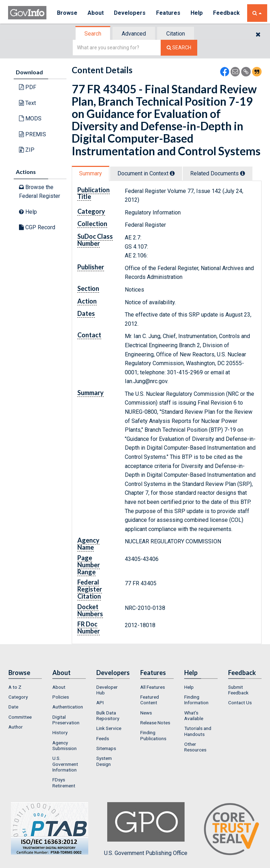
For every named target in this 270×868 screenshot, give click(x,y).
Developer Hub (107, 690)
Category (18, 697)
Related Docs (218, 173)
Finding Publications (153, 735)
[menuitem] (25, 687)
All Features (153, 687)
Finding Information (196, 700)
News (146, 713)
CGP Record (37, 227)
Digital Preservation (66, 720)
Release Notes (155, 723)
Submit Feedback (238, 690)
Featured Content (150, 700)
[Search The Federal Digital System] (179, 48)
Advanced (134, 34)
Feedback (226, 13)
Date (13, 707)
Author (16, 727)
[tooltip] (172, 173)
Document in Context (146, 173)
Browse (67, 13)
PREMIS (33, 134)
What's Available (194, 716)
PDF (28, 87)
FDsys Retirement (64, 782)
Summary (91, 173)
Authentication (68, 707)
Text (27, 103)
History (60, 732)
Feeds (103, 738)
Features (168, 13)
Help (197, 13)
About (96, 13)
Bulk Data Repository (108, 716)
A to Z (15, 687)
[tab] (93, 34)
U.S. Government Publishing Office (146, 829)
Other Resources (195, 747)
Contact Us (240, 702)
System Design (104, 761)
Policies (61, 697)
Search (93, 34)
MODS (30, 118)
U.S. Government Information (65, 764)
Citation (176, 34)
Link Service (109, 728)
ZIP (27, 150)
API (100, 702)
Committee (20, 717)
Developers (130, 13)
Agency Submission (65, 745)
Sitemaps (106, 748)
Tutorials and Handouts (198, 731)
